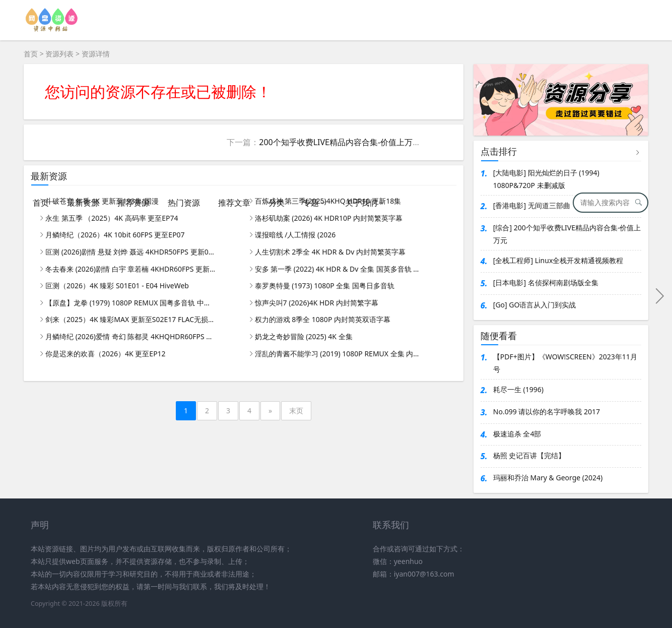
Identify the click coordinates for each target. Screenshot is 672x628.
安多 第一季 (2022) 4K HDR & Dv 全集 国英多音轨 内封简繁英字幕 (341, 269)
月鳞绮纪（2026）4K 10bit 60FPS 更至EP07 (115, 235)
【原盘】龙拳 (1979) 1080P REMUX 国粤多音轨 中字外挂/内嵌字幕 (131, 303)
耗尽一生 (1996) (518, 389)
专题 (311, 203)
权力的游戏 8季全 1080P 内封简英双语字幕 (323, 319)
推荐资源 (133, 203)
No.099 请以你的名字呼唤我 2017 (547, 412)
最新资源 (83, 203)
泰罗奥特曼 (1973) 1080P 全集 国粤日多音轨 (325, 286)
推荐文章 (234, 203)
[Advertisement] (336, 107)
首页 (41, 203)
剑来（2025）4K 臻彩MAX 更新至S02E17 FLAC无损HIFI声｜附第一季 (131, 319)
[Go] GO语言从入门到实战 (535, 305)
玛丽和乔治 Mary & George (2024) (548, 478)
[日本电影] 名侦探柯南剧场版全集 (546, 282)
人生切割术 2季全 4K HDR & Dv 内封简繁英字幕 (330, 252)
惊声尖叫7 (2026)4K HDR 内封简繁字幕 (317, 303)
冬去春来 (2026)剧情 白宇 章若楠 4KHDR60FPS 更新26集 (131, 269)
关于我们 (361, 203)
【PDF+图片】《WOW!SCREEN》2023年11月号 (565, 363)
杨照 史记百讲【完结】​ (529, 455)
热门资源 (184, 203)
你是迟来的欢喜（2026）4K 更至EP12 (106, 354)
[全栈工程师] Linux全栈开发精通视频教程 (558, 260)
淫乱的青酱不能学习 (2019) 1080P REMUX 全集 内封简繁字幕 (341, 354)
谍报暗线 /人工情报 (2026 (295, 235)
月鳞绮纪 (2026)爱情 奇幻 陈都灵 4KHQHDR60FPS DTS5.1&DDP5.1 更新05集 (131, 336)
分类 (277, 203)
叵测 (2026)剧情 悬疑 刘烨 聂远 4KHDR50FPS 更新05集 (131, 252)
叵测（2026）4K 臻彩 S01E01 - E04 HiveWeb (117, 286)
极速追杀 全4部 (517, 434)
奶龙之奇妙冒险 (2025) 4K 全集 (304, 336)
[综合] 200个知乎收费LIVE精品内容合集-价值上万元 (567, 234)
